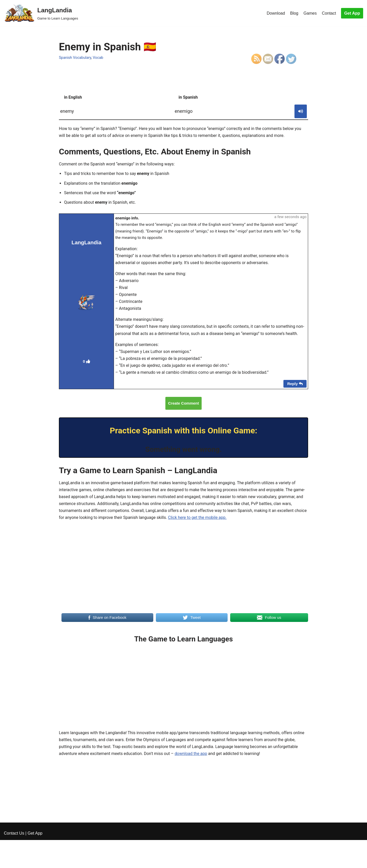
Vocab (98, 58)
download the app (191, 755)
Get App (352, 13)
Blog (294, 13)
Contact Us (14, 861)
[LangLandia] (41, 13)
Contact (329, 13)
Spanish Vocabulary (75, 58)
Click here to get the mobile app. (198, 519)
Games (310, 13)
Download (276, 13)
